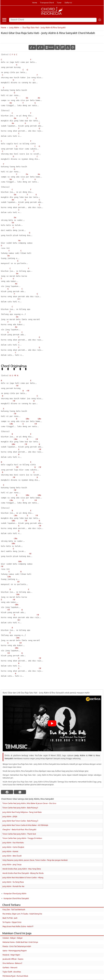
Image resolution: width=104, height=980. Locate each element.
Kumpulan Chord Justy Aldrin (15, 893)
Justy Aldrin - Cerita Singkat (13, 847)
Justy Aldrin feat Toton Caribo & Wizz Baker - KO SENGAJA (25, 825)
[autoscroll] (49, 47)
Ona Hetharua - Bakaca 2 (12, 963)
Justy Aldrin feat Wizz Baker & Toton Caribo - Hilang (23, 877)
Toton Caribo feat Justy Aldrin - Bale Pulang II (20, 808)
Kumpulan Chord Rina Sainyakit (16, 898)
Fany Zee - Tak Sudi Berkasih (14, 910)
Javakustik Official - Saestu (13, 959)
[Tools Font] (68, 47)
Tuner (59, 3)
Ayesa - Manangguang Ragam (15, 951)
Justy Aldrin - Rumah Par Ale (13, 886)
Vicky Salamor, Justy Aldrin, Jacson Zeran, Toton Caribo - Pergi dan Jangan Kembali (35, 860)
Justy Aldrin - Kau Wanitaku (13, 843)
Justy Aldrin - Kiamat (10, 851)
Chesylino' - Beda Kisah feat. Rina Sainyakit (19, 830)
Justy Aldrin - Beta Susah (12, 856)
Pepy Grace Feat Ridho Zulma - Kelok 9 (18, 926)
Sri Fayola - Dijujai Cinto (12, 922)
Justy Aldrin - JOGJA (10, 816)
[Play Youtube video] (52, 723)
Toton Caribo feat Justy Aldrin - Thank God (19, 834)
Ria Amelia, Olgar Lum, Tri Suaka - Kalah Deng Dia (22, 914)
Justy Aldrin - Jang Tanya (12, 864)
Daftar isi (68, 3)
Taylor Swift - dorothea (12, 972)
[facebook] (7, 792)
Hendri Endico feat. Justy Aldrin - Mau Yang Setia (22, 869)
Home (35, 3)
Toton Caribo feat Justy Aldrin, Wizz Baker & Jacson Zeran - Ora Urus (29, 803)
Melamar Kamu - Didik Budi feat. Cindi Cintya (20, 942)
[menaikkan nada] (40, 47)
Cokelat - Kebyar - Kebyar (13, 938)
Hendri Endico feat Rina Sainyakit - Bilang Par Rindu (23, 873)
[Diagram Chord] (63, 47)
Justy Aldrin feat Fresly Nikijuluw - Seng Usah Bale (22, 812)
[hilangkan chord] (57, 47)
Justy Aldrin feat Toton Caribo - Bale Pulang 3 (20, 821)
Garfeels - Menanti (10, 968)
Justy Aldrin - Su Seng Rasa (13, 882)
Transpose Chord (47, 3)
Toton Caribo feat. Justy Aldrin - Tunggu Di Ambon (22, 838)
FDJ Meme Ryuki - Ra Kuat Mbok (15, 976)
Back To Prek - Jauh (10, 918)
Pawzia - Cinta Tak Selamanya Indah (17, 946)
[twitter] (20, 792)
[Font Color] (73, 47)
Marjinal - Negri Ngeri (11, 955)
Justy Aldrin (14, 28)
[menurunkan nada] (32, 47)
